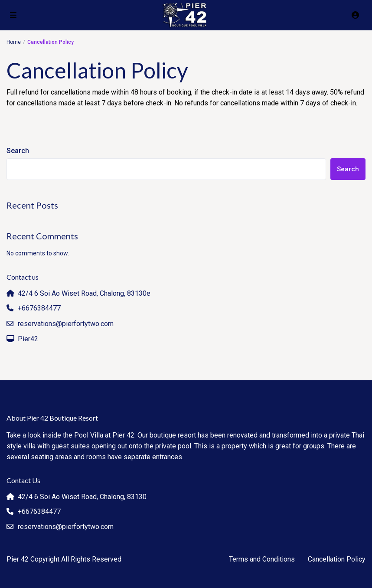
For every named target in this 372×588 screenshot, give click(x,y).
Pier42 (28, 339)
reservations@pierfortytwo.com (66, 324)
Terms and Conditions (262, 559)
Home (14, 42)
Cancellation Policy (337, 559)
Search (18, 151)
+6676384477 (39, 308)
